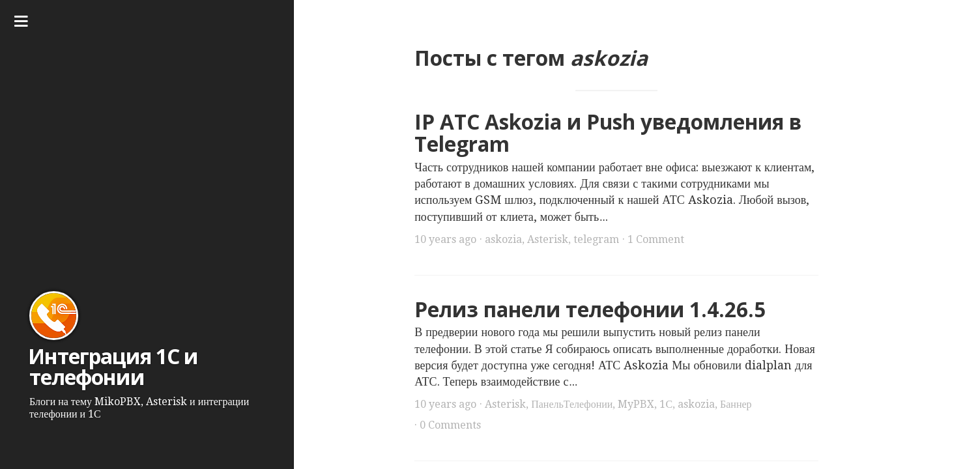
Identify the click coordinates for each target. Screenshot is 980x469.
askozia (503, 239)
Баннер (736, 404)
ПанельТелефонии (572, 404)
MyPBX (636, 404)
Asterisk (548, 239)
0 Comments (450, 425)
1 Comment (656, 239)
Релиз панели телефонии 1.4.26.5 (590, 309)
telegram (596, 239)
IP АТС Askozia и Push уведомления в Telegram (608, 133)
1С (666, 404)
